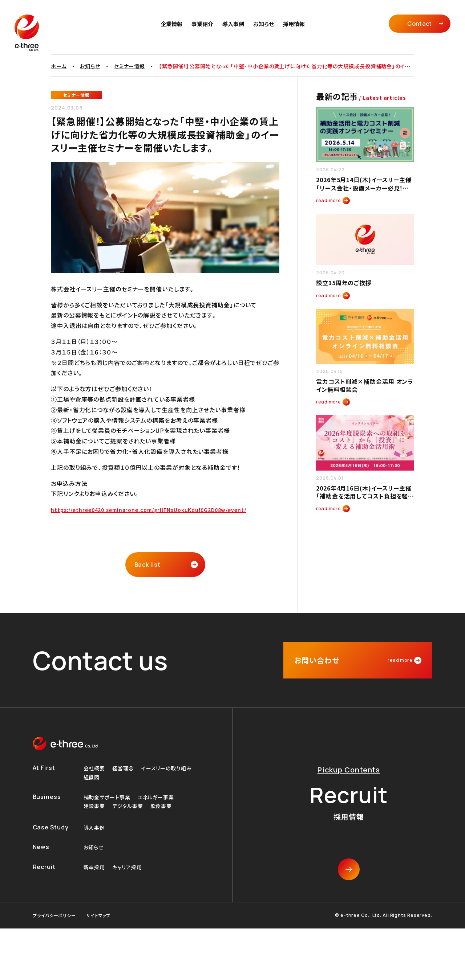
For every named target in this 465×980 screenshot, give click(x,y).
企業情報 (171, 24)
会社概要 (94, 768)
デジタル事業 (128, 806)
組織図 (92, 777)
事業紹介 (202, 24)
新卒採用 (94, 867)
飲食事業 (161, 806)
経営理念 (123, 768)
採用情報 (294, 24)
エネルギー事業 (156, 797)
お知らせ (264, 24)
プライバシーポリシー (54, 915)
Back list (147, 565)
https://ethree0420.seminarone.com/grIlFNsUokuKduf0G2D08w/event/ (149, 510)
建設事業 (94, 806)
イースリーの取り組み (167, 768)
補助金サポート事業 (107, 797)
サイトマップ (98, 915)
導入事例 (233, 24)
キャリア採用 (127, 867)
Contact (419, 24)
